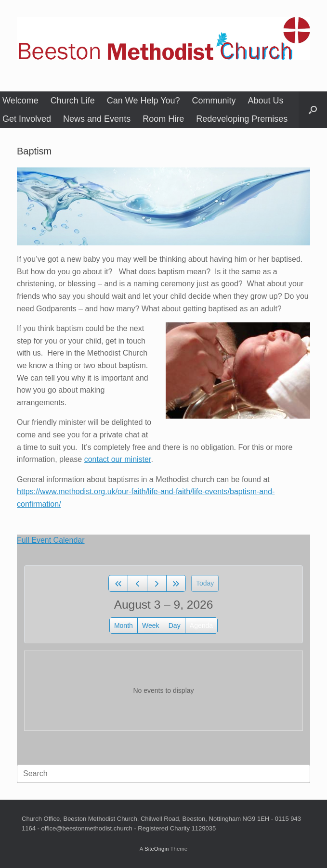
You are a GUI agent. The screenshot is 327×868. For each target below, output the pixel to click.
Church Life (73, 101)
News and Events (97, 119)
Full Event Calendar (51, 540)
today (205, 583)
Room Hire (163, 119)
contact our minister (118, 459)
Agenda (201, 625)
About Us (266, 101)
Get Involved (27, 119)
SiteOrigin (157, 849)
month (124, 625)
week (151, 625)
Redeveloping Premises (242, 119)
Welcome (20, 101)
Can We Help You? (144, 101)
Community (214, 101)
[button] (313, 110)
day (175, 625)
